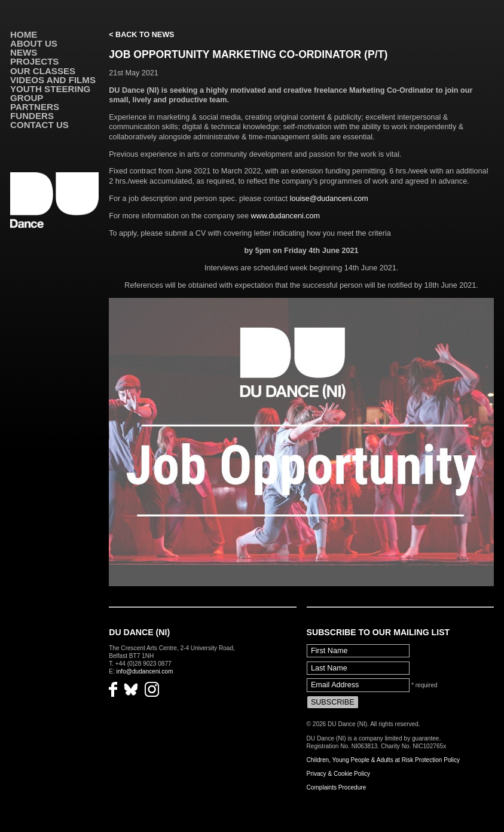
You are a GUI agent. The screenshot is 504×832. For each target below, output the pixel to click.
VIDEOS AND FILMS (53, 80)
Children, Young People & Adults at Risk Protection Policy (384, 760)
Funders (32, 116)
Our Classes (43, 71)
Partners (35, 107)
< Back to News (141, 35)
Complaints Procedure (337, 787)
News (24, 52)
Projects (34, 61)
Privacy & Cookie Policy (338, 774)
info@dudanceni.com (145, 671)
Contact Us (39, 125)
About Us (34, 43)
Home (24, 34)
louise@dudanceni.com (329, 199)
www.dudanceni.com (285, 216)
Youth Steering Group (50, 93)
